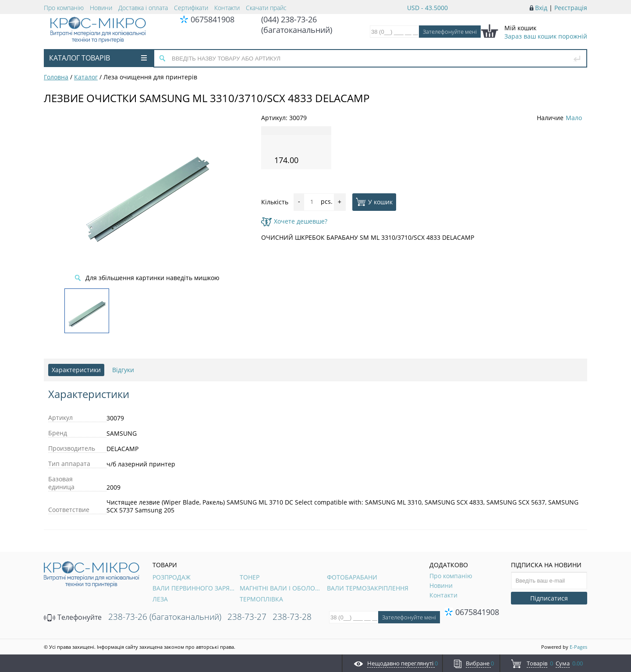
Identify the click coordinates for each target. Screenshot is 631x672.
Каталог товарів (98, 58)
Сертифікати (191, 8)
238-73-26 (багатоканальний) (165, 617)
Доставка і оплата (143, 8)
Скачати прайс (266, 8)
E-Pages (578, 647)
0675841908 (213, 19)
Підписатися (549, 598)
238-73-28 (292, 617)
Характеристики (76, 370)
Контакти (227, 8)
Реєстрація (571, 8)
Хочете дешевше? (294, 221)
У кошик (374, 202)
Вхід (541, 8)
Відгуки (123, 370)
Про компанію (64, 8)
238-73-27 (247, 617)
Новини (101, 8)
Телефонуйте (73, 617)
